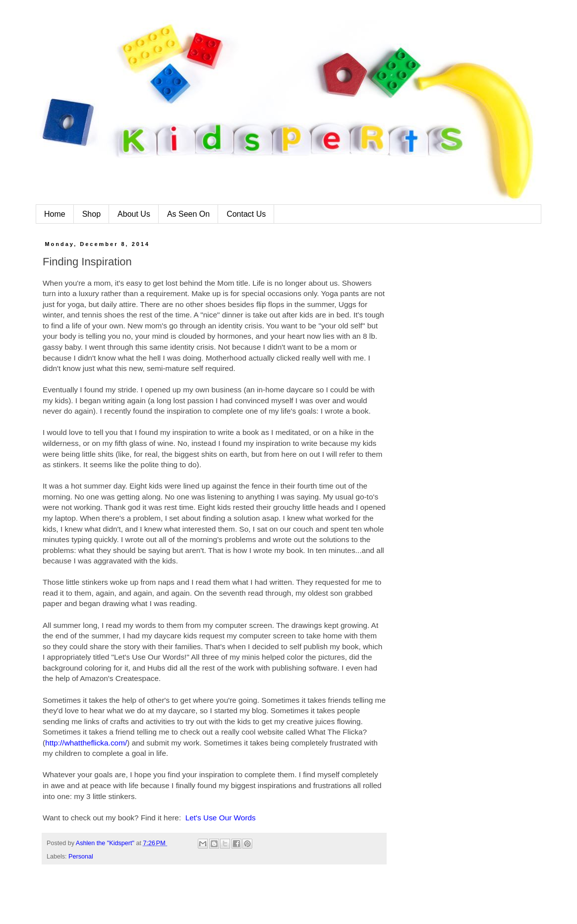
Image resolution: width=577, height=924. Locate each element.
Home (55, 214)
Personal (81, 857)
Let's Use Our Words (221, 818)
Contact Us (246, 214)
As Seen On (188, 214)
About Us (134, 214)
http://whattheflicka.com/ (86, 743)
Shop (91, 214)
